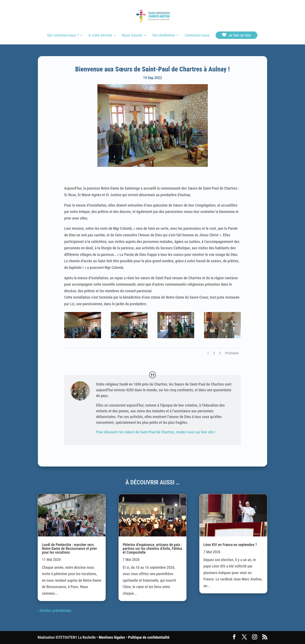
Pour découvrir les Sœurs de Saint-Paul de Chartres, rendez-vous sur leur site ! (156, 432)
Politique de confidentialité (149, 637)
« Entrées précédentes (54, 611)
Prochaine (232, 353)
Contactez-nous (197, 36)
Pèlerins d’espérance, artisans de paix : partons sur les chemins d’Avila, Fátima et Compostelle (152, 548)
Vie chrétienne (163, 36)
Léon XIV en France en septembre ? (230, 545)
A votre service (100, 36)
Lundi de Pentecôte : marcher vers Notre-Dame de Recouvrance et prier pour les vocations (69, 548)
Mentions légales (112, 637)
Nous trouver (132, 36)
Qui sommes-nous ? (63, 36)
